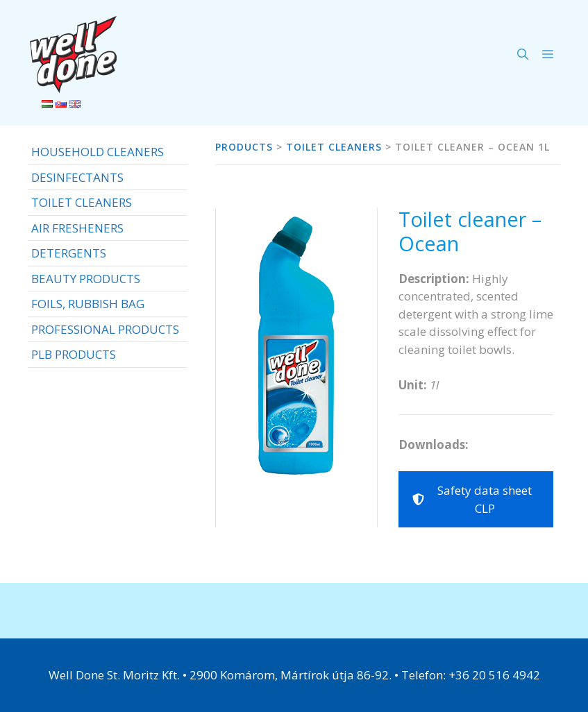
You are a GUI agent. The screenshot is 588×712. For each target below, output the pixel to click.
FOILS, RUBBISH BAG (88, 304)
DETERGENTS (69, 253)
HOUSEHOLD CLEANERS (98, 152)
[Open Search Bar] (523, 54)
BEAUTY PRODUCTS (86, 279)
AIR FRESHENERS (77, 228)
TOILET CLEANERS (82, 202)
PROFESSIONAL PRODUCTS (105, 329)
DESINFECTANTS (77, 177)
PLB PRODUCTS (74, 354)
